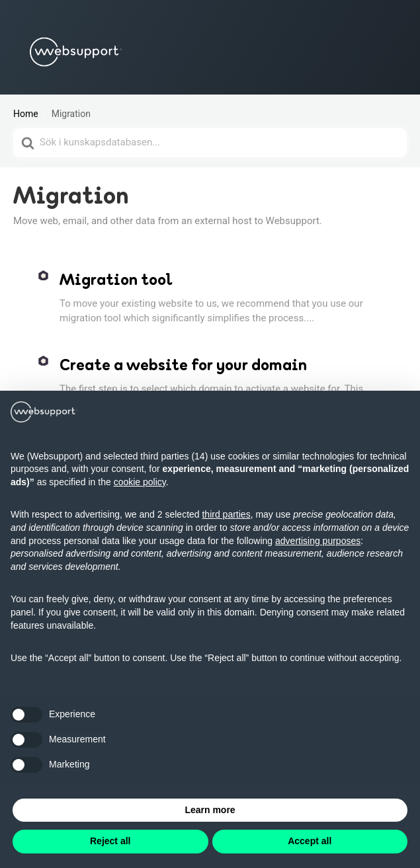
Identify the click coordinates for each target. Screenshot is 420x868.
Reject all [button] (110, 841)
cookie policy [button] (140, 482)
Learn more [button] (210, 810)
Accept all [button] (310, 841)
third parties (226, 514)
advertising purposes (318, 541)
